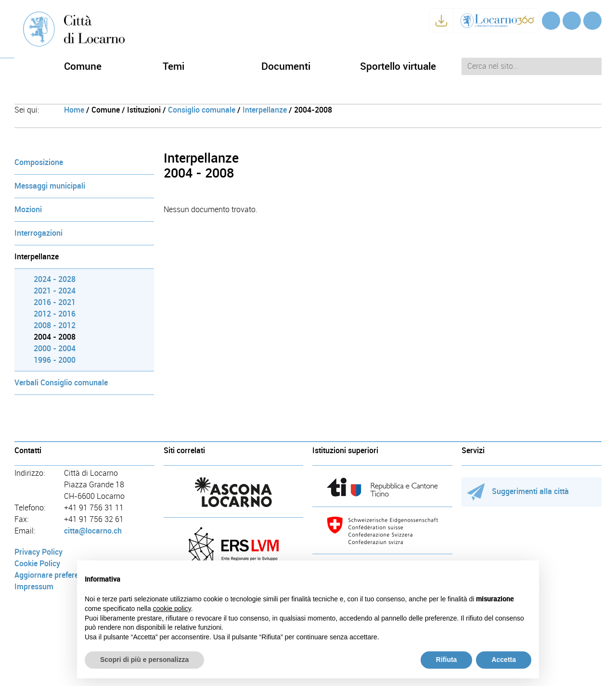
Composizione (39, 162)
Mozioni (28, 210)
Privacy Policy (38, 552)
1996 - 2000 (55, 360)
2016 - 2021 (55, 302)
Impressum (34, 587)
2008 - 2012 (55, 325)
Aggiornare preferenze (52, 575)
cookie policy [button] (172, 609)
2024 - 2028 (55, 279)
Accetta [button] (504, 660)
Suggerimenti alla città (518, 491)
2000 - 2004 (55, 349)
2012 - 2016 (55, 314)
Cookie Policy (37, 564)
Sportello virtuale (398, 66)
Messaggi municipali (50, 186)
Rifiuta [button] (447, 660)
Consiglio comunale (202, 110)
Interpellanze (265, 110)
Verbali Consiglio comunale (61, 383)
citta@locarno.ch (93, 531)
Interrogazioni (38, 233)
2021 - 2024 (55, 291)
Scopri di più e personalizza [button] (144, 660)
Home (74, 110)
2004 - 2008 (55, 337)
